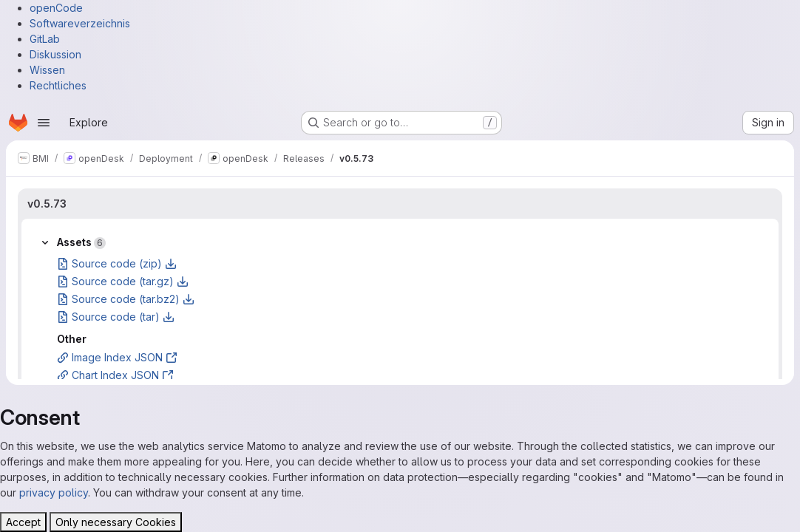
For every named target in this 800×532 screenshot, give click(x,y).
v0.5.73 (47, 204)
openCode (56, 8)
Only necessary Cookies (116, 522)
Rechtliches (58, 85)
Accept (23, 522)
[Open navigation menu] (44, 123)
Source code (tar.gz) (123, 281)
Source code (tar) (116, 317)
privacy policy (54, 492)
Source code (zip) (117, 263)
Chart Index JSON (115, 375)
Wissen (47, 70)
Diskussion (55, 54)
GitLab (45, 39)
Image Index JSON (117, 357)
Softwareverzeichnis (80, 23)
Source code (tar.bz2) (126, 299)
